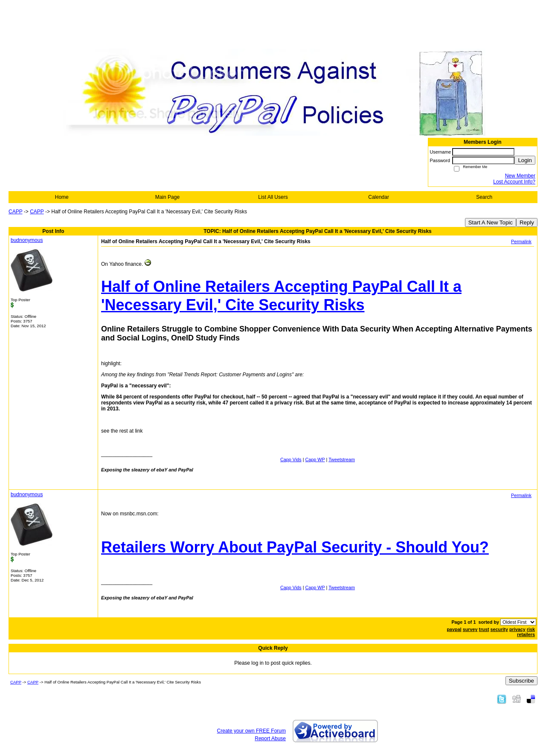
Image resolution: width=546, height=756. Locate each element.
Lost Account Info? (514, 182)
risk (531, 629)
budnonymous (27, 240)
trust (484, 629)
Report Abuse (270, 739)
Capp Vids (291, 459)
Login (525, 160)
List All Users (273, 197)
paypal (454, 629)
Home (62, 197)
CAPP (15, 212)
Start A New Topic (491, 222)
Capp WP (315, 459)
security (499, 629)
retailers (526, 634)
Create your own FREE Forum (251, 731)
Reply (527, 222)
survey (470, 629)
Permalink (521, 241)
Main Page (167, 197)
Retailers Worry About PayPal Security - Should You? (295, 547)
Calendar (379, 197)
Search (484, 197)
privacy (517, 629)
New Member (520, 176)
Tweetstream (342, 459)
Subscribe (521, 681)
